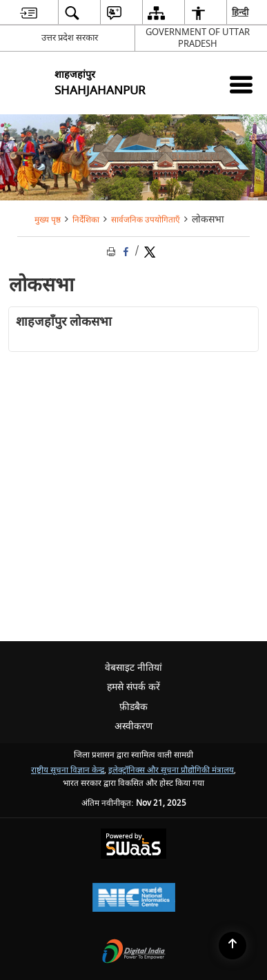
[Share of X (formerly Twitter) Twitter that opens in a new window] (150, 252)
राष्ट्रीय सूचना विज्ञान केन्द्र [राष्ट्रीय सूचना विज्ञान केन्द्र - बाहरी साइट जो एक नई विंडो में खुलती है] (68, 770)
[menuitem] (29, 13)
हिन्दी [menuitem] (241, 12)
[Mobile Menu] (241, 84)
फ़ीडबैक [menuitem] (133, 707)
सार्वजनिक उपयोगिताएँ (146, 220)
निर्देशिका (86, 220)
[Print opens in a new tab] (112, 252)
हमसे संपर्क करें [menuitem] (133, 687)
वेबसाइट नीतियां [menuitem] (133, 668)
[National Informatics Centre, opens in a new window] (134, 899)
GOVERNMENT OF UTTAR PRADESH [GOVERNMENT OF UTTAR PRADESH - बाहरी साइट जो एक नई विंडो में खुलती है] (198, 38)
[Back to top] (233, 946)
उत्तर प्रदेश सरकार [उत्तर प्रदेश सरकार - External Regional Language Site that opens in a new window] (70, 38)
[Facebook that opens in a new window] (127, 252)
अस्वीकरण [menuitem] (133, 726)
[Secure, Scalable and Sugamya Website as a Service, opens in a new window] (133, 845)
